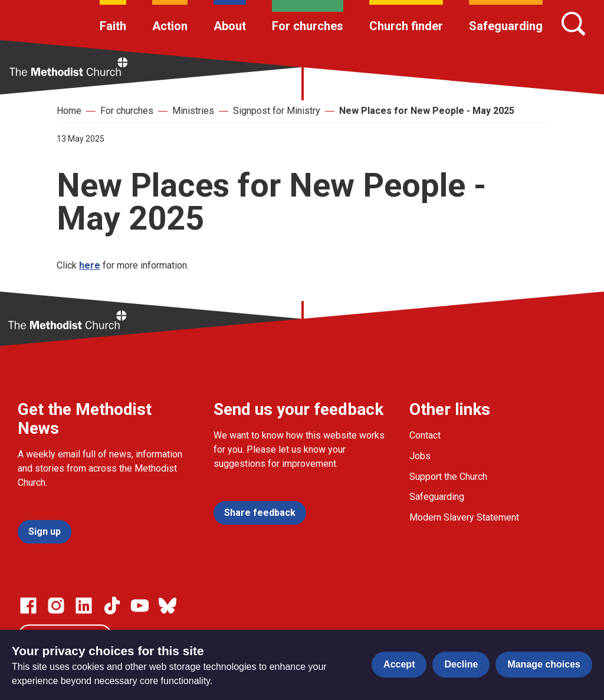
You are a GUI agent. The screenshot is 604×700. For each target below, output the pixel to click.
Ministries (193, 111)
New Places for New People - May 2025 (427, 111)
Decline (461, 664)
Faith (113, 26)
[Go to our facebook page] (28, 606)
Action (170, 26)
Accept (399, 664)
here (90, 265)
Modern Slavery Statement (464, 517)
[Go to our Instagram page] (56, 606)
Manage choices (544, 664)
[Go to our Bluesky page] (168, 606)
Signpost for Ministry (277, 111)
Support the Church (448, 477)
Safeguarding (506, 26)
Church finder (406, 26)
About (230, 26)
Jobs (420, 456)
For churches (308, 26)
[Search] (573, 24)
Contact (425, 435)
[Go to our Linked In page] (84, 606)
